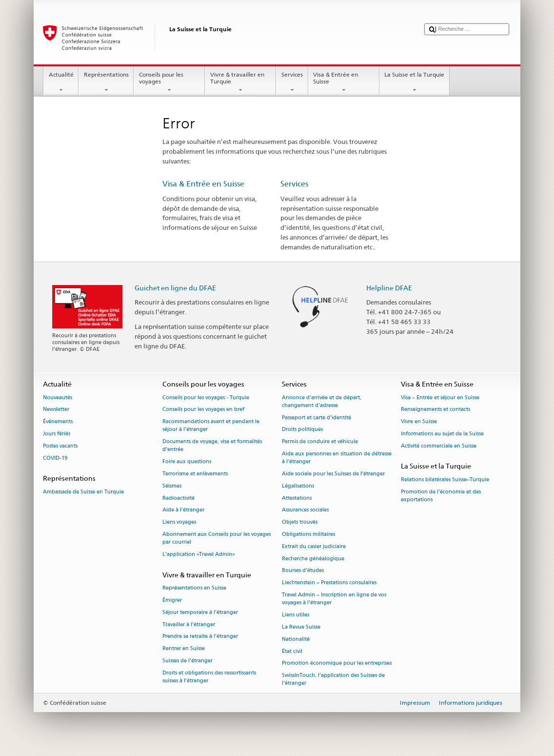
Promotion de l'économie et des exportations (441, 496)
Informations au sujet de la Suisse (442, 434)
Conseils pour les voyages (169, 82)
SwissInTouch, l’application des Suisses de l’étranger (333, 680)
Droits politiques (302, 430)
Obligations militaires (308, 534)
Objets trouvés (300, 522)
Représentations (106, 82)
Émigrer (172, 600)
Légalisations (298, 486)
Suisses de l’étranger (188, 661)
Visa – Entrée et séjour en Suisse (440, 398)
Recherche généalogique (313, 559)
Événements (58, 422)
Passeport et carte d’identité (317, 418)
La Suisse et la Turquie (415, 82)
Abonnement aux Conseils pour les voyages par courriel (217, 538)
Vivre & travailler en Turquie (240, 82)
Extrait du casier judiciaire (314, 546)
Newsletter (56, 410)
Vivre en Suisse (419, 422)
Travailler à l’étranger (189, 624)
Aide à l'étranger (183, 510)
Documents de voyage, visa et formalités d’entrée (212, 446)
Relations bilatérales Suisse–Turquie (445, 480)
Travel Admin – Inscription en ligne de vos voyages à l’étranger (334, 599)
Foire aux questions (187, 462)
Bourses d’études (303, 571)
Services (292, 82)
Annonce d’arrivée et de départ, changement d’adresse (322, 401)
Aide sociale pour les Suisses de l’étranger (333, 474)
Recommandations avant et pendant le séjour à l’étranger (211, 426)
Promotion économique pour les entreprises (337, 664)
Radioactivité (178, 498)
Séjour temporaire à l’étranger (200, 612)
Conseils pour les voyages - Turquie (206, 398)
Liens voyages (179, 522)
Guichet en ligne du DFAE (175, 288)
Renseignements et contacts (435, 410)
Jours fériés (57, 434)
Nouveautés (58, 398)
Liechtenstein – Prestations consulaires (329, 583)
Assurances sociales (305, 510)
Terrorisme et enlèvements (195, 474)
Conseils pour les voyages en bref (203, 410)
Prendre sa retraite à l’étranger (200, 637)
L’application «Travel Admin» (199, 554)
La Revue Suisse (301, 627)
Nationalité (296, 639)
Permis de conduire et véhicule (320, 442)
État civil (292, 651)
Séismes (172, 486)
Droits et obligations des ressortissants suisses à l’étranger (209, 677)
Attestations (297, 498)
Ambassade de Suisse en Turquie (83, 492)
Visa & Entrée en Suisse (344, 82)
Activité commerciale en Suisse (439, 446)
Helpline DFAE (389, 288)
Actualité (61, 82)
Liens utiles (296, 615)
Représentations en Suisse (194, 588)
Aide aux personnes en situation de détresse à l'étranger (337, 458)
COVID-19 (55, 458)
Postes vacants (60, 446)
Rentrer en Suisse (184, 649)
